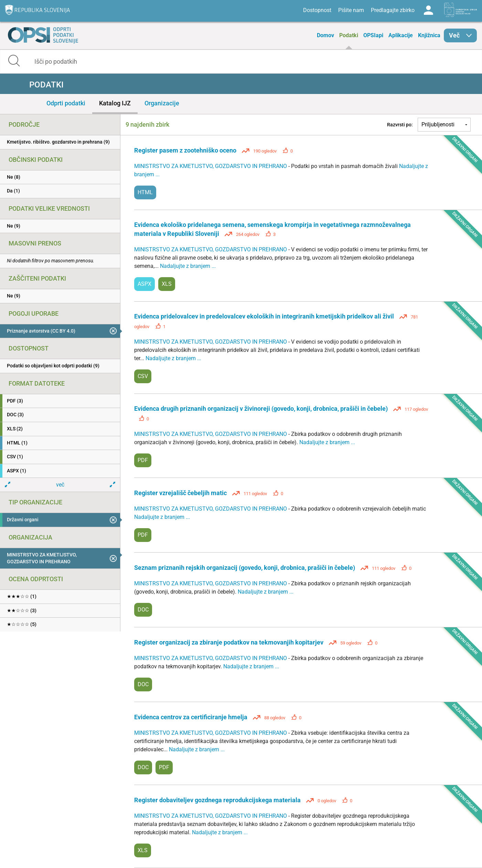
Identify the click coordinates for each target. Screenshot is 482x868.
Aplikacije (401, 35)
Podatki (349, 35)
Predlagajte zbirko (393, 10)
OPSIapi (373, 35)
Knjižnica (429, 35)
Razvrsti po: (400, 125)
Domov (325, 35)
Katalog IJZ (115, 103)
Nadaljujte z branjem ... (188, 266)
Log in (428, 10)
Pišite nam (351, 10)
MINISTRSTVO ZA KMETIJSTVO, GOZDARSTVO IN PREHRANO (211, 166)
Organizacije (162, 103)
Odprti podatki (66, 103)
